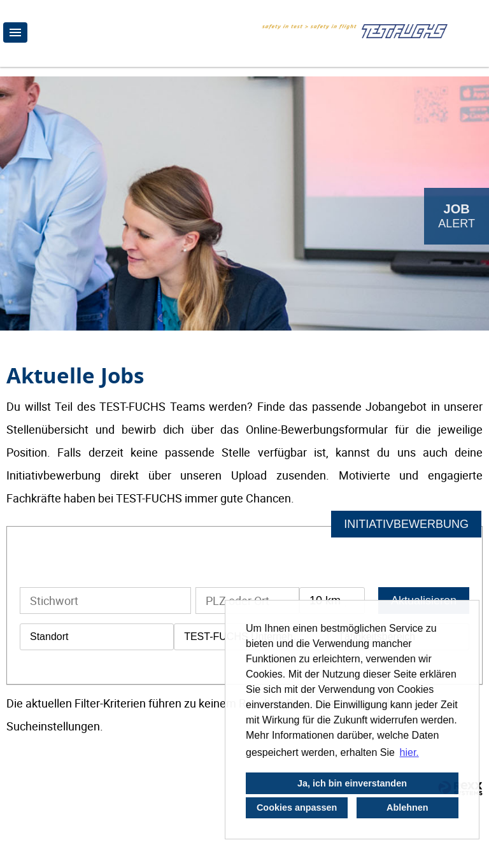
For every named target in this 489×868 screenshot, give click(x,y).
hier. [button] (409, 752)
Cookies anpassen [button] (297, 808)
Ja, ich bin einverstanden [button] (352, 783)
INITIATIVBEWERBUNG (406, 524)
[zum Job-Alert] (457, 216)
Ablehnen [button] (407, 808)
